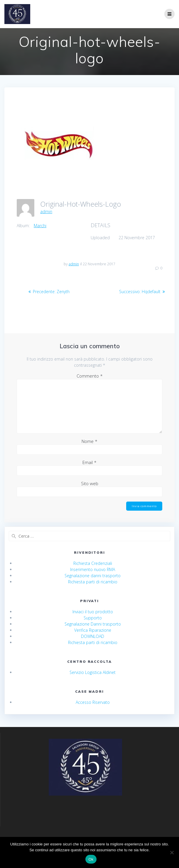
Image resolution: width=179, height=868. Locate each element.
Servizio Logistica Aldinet (93, 672)
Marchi (40, 226)
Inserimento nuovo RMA (93, 569)
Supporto (93, 618)
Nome (89, 441)
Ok (91, 859)
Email (89, 462)
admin (46, 212)
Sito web (90, 483)
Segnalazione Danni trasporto (93, 624)
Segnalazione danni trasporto (93, 576)
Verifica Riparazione (93, 630)
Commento (90, 376)
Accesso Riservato (93, 702)
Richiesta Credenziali (93, 563)
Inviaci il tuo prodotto (93, 612)
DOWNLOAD (93, 636)
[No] (172, 852)
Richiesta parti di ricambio (93, 582)
